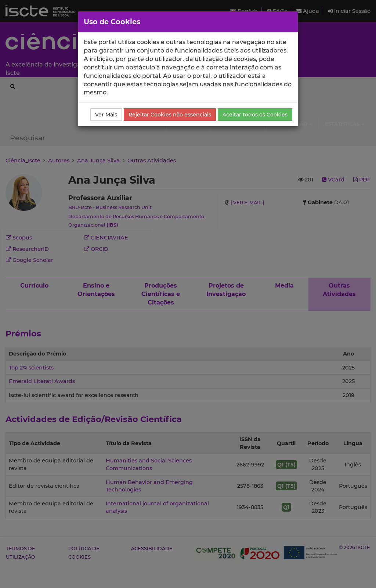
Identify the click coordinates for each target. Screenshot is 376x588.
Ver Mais (106, 115)
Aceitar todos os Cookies (255, 115)
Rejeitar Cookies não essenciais (170, 115)
